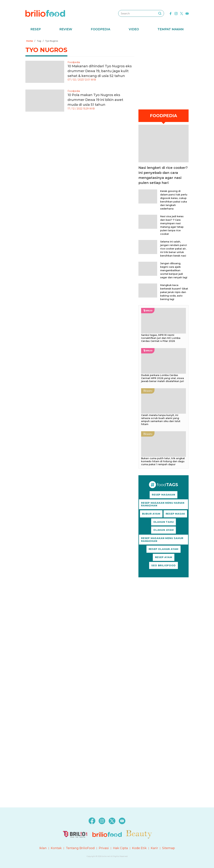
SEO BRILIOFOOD (163, 565)
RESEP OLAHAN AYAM (164, 549)
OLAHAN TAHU (164, 522)
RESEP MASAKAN (163, 495)
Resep (36, 29)
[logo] (45, 13)
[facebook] (171, 13)
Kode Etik (139, 848)
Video (134, 29)
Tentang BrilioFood (80, 848)
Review (66, 29)
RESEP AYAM (164, 557)
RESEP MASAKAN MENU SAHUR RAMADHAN (162, 540)
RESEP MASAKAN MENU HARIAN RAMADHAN (163, 504)
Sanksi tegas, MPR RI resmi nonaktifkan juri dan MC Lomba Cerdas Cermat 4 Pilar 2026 (161, 338)
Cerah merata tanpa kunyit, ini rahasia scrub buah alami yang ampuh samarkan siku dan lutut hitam (161, 420)
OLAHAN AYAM (164, 530)
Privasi (104, 848)
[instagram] (176, 13)
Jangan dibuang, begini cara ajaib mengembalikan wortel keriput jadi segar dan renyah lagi (174, 270)
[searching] (160, 13)
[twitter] (182, 13)
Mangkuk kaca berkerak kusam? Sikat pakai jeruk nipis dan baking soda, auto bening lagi (174, 292)
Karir (154, 848)
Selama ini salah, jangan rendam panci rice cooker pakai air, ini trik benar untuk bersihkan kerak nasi (174, 249)
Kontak (56, 848)
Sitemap (169, 848)
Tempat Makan (171, 29)
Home (30, 41)
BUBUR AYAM (151, 514)
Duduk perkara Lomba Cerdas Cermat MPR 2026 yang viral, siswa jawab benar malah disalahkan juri (163, 378)
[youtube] (187, 13)
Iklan (43, 848)
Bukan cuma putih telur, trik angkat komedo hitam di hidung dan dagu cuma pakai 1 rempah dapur (163, 461)
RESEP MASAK (175, 514)
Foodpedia (100, 29)
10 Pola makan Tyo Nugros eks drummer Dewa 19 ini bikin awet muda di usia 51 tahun (95, 100)
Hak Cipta (120, 848)
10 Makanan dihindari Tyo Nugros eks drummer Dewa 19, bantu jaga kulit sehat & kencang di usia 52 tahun (100, 71)
